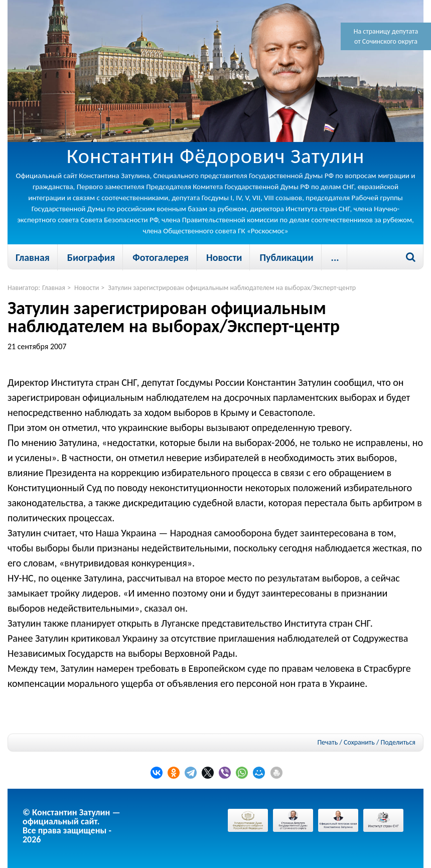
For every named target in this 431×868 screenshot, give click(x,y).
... (335, 257)
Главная (33, 257)
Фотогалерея (161, 257)
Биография (91, 257)
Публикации (286, 257)
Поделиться (398, 743)
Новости (224, 257)
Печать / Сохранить (346, 742)
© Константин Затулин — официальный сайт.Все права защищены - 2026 (71, 826)
